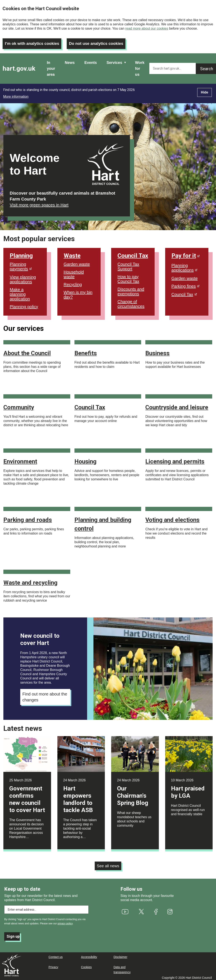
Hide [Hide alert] (205, 90)
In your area (51, 66)
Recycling (73, 282)
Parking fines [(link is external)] (186, 284)
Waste (72, 253)
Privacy (53, 965)
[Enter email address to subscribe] (46, 908)
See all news (108, 864)
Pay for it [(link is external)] (186, 253)
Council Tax (133, 253)
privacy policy (65, 922)
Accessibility (89, 955)
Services (114, 60)
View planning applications (23, 277)
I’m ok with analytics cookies (34, 41)
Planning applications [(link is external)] (184, 265)
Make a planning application (20, 292)
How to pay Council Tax (128, 277)
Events (91, 60)
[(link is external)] (125, 910)
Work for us (140, 66)
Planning (21, 253)
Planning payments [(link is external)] (21, 264)
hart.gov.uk (19, 66)
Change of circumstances (131, 302)
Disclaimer (120, 955)
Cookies (86, 965)
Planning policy (24, 304)
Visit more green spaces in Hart (39, 203)
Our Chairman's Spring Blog (133, 793)
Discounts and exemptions (131, 289)
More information (16, 94)
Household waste (74, 272)
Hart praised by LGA (188, 790)
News (70, 60)
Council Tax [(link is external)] (184, 292)
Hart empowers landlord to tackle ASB (78, 797)
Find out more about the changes (45, 695)
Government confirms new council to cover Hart (27, 797)
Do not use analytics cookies (102, 41)
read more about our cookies (147, 28)
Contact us (56, 955)
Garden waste (77, 262)
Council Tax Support (128, 264)
